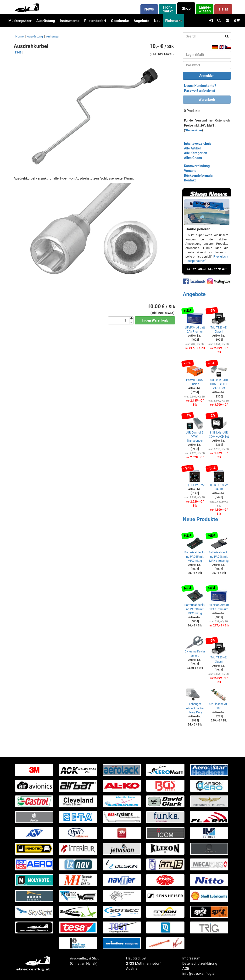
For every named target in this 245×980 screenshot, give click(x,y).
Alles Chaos (193, 158)
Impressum (191, 958)
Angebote (141, 21)
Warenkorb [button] (207, 100)
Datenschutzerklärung (200, 964)
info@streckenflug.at (199, 974)
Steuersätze (194, 130)
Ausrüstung (46, 21)
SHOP (191, 269)
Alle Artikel (192, 148)
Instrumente (70, 21)
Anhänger (53, 36)
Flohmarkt (174, 21)
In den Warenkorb (155, 320)
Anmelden (207, 76)
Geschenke (120, 21)
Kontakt (190, 180)
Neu (157, 21)
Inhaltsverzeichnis (198, 143)
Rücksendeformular (199, 175)
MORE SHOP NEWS (212, 269)
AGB (186, 969)
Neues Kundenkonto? (200, 86)
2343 (18, 52)
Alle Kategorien (196, 153)
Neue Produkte (200, 519)
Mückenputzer (20, 21)
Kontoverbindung (197, 166)
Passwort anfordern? (200, 90)
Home (19, 36)
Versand (190, 171)
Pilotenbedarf (95, 21)
